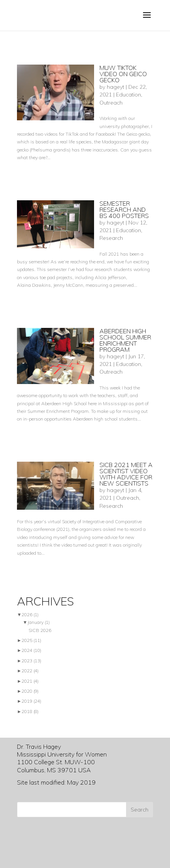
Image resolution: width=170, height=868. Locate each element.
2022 (30, 671)
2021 (30, 681)
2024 (31, 650)
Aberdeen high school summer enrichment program (125, 340)
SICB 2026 (40, 630)
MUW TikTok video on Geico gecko (123, 74)
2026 (30, 614)
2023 (31, 661)
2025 (31, 640)
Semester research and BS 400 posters (124, 210)
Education (129, 95)
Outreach (111, 103)
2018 (30, 711)
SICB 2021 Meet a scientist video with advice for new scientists (126, 474)
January (39, 622)
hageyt (115, 87)
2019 (31, 701)
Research (111, 238)
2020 (30, 691)
